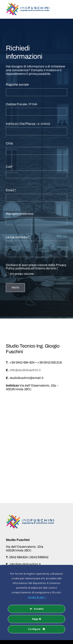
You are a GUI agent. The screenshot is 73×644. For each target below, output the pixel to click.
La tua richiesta (18, 237)
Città (9, 143)
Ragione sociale (17, 84)
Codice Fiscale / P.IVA (22, 104)
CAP (9, 167)
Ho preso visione (22, 274)
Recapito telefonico (20, 214)
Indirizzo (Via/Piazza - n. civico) (28, 124)
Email (11, 190)
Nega (36, 619)
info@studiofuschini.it (25, 370)
